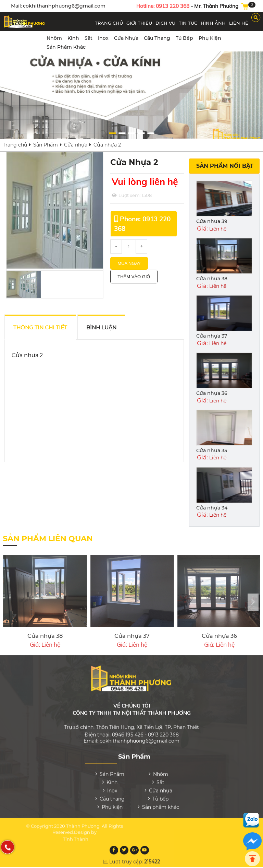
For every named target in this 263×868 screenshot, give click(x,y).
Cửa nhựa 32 (120, 636)
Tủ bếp (184, 38)
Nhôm (54, 38)
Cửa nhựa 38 (212, 279)
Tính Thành (76, 834)
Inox (103, 38)
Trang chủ (15, 145)
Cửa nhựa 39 (212, 221)
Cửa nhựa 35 (212, 450)
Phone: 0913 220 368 (142, 224)
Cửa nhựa (126, 38)
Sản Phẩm (46, 145)
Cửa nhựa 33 (33, 636)
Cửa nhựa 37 (212, 336)
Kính (73, 38)
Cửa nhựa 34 (212, 508)
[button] (208, 133)
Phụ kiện (210, 38)
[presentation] (253, 602)
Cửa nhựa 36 (212, 393)
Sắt (89, 38)
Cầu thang (157, 38)
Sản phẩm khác (66, 47)
